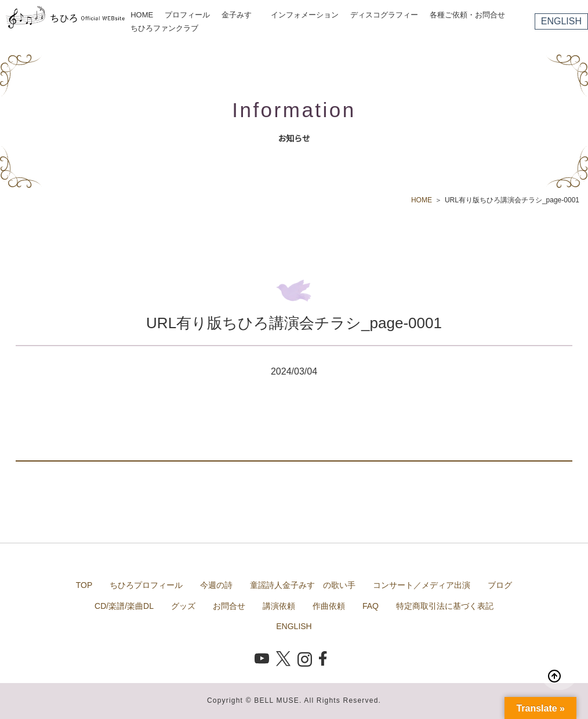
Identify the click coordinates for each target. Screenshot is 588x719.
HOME (142, 15)
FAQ (371, 606)
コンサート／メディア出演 (422, 585)
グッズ (183, 606)
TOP (84, 585)
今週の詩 (216, 585)
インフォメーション (305, 15)
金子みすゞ (240, 15)
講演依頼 (279, 606)
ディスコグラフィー (384, 15)
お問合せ (229, 606)
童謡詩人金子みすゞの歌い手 (303, 585)
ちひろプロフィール (146, 585)
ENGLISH (561, 21)
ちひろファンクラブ (164, 28)
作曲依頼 (329, 606)
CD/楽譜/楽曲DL (124, 606)
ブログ (500, 585)
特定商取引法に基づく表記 (445, 606)
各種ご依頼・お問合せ (467, 15)
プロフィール (187, 15)
